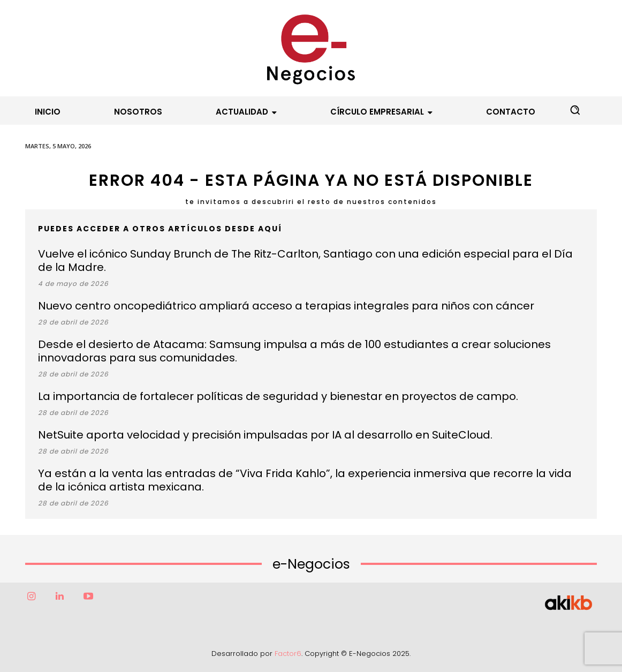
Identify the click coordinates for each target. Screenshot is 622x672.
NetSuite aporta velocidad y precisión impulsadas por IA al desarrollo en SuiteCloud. (265, 435)
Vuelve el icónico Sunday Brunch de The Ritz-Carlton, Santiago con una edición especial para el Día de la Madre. (305, 261)
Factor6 (288, 654)
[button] (575, 110)
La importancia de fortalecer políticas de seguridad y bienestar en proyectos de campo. (278, 396)
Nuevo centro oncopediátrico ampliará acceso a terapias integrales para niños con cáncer (286, 306)
